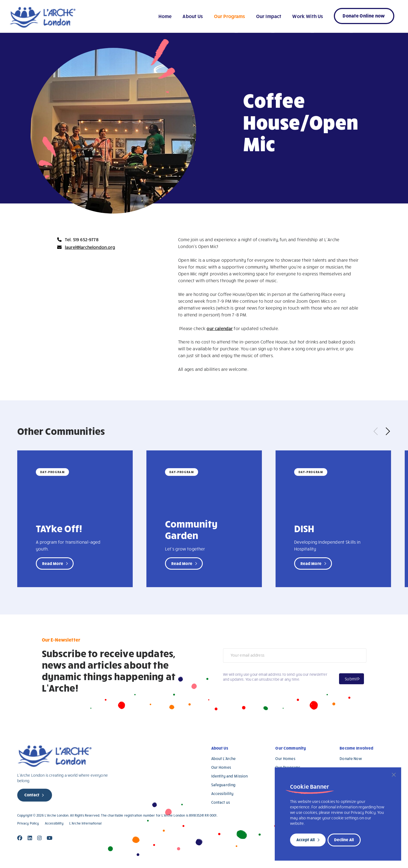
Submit (351, 679)
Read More (53, 563)
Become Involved (356, 748)
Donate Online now (364, 15)
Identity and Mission (230, 776)
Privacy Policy (28, 823)
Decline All (344, 840)
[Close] (394, 775)
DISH (304, 528)
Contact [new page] (32, 795)
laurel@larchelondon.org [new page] (90, 247)
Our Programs (230, 16)
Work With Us (308, 16)
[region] (338, 814)
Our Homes (221, 767)
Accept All (306, 840)
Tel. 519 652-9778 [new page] (82, 239)
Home (165, 16)
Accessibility (222, 793)
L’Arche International (85, 823)
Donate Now (351, 758)
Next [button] (386, 431)
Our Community (291, 748)
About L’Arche (224, 758)
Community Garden (191, 529)
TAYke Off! (59, 528)
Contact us (221, 802)
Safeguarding (223, 785)
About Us (193, 16)
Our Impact (269, 16)
